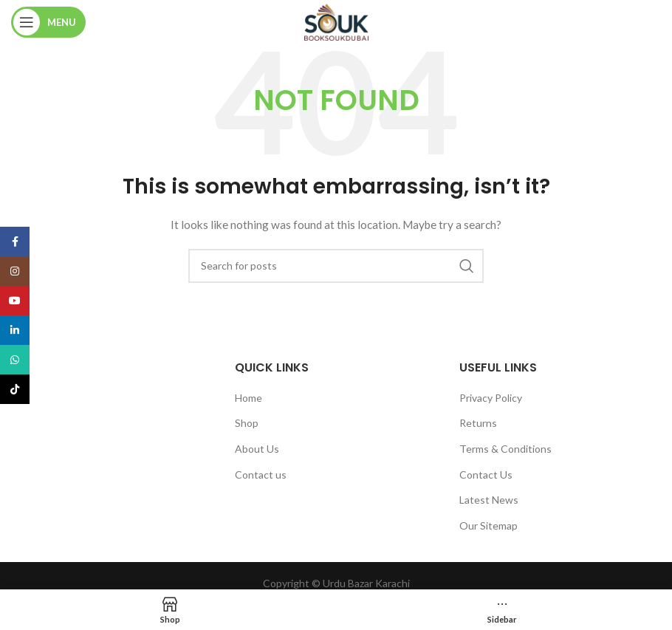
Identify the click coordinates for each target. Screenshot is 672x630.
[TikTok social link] (15, 389)
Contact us (261, 475)
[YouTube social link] (15, 301)
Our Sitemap (488, 525)
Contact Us (486, 475)
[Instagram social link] (15, 271)
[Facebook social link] (15, 242)
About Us (257, 449)
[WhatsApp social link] (15, 360)
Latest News (489, 500)
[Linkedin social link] (15, 330)
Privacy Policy (491, 398)
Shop (247, 423)
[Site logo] (336, 21)
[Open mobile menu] (48, 22)
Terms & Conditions (505, 449)
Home (248, 398)
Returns (478, 423)
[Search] (336, 266)
